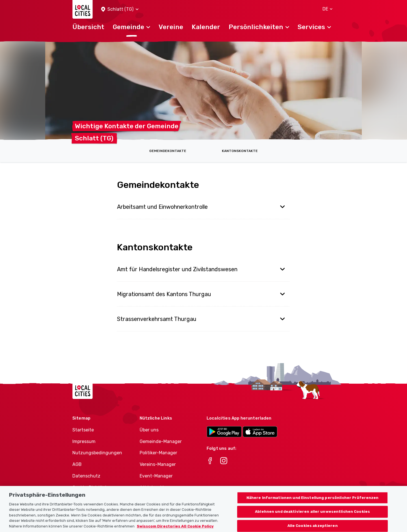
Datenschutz (86, 476)
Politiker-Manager (158, 453)
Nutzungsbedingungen (97, 453)
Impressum (84, 441)
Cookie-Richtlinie (91, 488)
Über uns (149, 430)
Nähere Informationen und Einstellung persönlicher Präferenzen (313, 504)
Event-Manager (156, 476)
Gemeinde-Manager (161, 441)
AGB (77, 464)
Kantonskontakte (240, 151)
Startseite (83, 430)
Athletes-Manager (159, 488)
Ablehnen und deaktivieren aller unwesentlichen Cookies (312, 518)
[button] (120, 9)
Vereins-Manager (158, 464)
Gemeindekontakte (168, 151)
